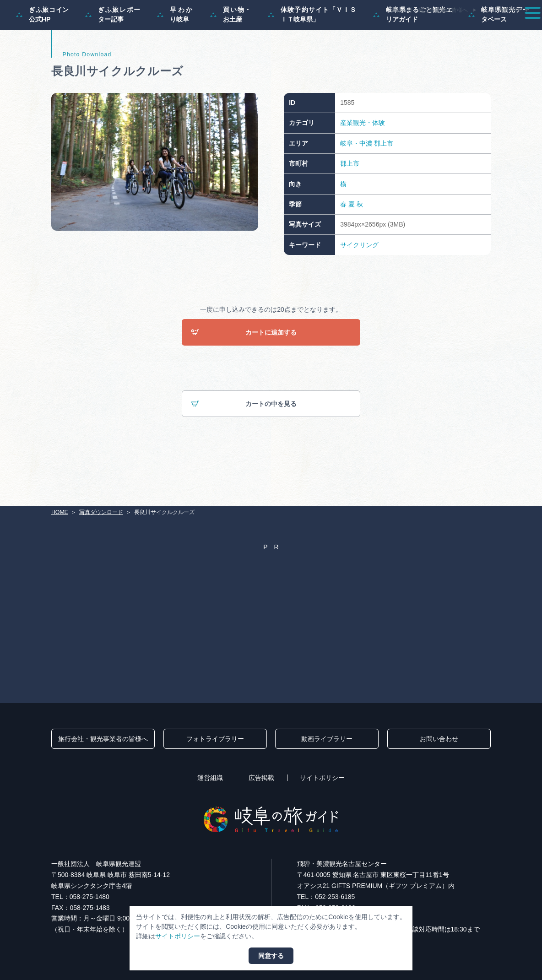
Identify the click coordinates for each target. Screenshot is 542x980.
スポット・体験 (351, 29)
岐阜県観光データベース (499, 53)
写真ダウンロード (101, 513)
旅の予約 (474, 29)
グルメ (437, 29)
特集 (257, 29)
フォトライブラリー (215, 739)
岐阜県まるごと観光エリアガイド (413, 53)
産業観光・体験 (363, 161)
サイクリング (359, 283)
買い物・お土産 (231, 53)
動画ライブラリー (327, 739)
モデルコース (298, 29)
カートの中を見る (244, 442)
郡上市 (384, 182)
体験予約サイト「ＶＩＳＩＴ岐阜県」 (312, 53)
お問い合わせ (439, 739)
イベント (400, 29)
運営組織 (210, 778)
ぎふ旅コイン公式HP (43, 53)
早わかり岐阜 (176, 53)
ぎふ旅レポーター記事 (113, 53)
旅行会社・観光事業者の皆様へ (429, 10)
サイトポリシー (322, 778)
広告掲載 (261, 778)
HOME (60, 513)
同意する (271, 956)
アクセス (514, 29)
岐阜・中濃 (356, 182)
